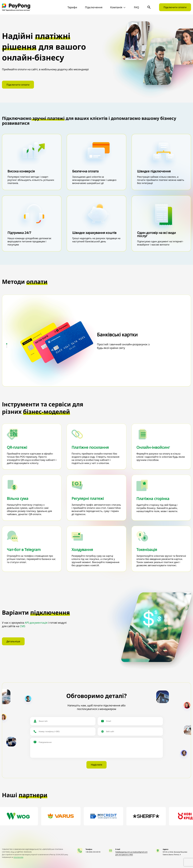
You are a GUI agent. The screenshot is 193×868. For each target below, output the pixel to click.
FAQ (136, 7)
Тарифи (72, 7)
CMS (22, 626)
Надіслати (96, 765)
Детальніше (13, 641)
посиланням (18, 857)
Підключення (94, 7)
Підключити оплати (175, 7)
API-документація (36, 623)
